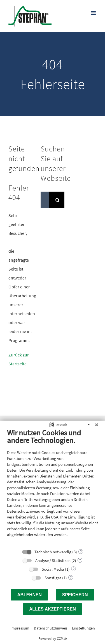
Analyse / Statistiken (53, 560)
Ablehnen (29, 595)
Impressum (20, 628)
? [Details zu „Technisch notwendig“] (81, 552)
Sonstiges (53, 578)
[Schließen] (97, 425)
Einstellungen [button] (83, 628)
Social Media (53, 569)
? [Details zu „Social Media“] (73, 569)
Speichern (75, 595)
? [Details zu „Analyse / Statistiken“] (80, 560)
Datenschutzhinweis (51, 628)
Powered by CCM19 (53, 639)
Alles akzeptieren (53, 609)
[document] (53, 487)
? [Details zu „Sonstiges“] (71, 578)
